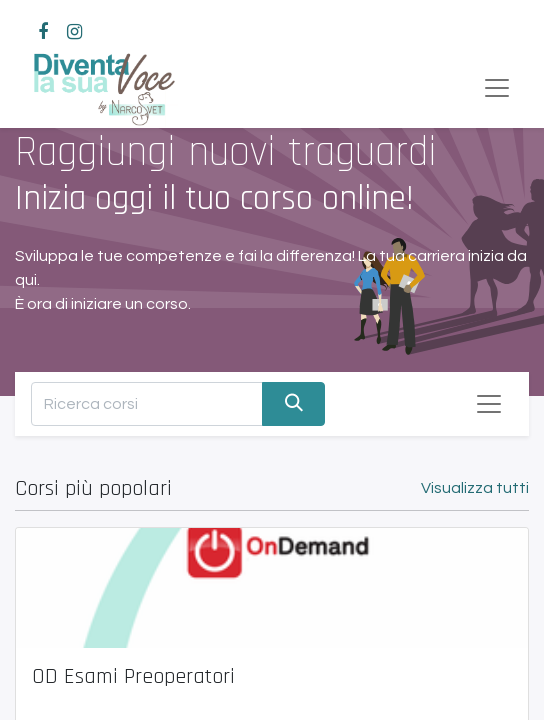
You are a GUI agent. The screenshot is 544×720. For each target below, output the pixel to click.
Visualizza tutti (475, 488)
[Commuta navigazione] (489, 404)
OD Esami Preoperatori (133, 677)
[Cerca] (293, 403)
